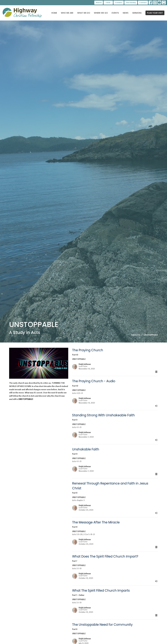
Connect (119, 3)
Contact (143, 3)
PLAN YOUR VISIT (155, 13)
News (126, 13)
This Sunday (131, 3)
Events (115, 13)
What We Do (84, 13)
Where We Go (101, 13)
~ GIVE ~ (108, 3)
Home (54, 13)
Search (99, 3)
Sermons (137, 13)
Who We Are (67, 13)
